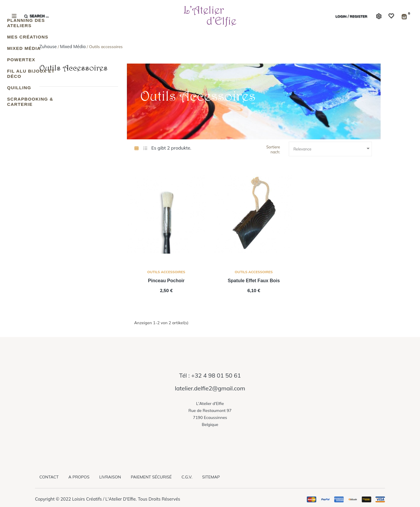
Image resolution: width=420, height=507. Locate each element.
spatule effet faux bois (254, 281)
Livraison (110, 477)
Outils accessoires (73, 68)
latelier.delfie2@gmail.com (210, 388)
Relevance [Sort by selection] (332, 148)
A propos (79, 477)
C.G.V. (187, 477)
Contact (49, 477)
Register (358, 16)
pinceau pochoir (166, 281)
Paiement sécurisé (151, 477)
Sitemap (211, 477)
